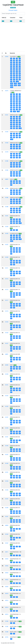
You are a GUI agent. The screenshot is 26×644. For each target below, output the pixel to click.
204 (11, 76)
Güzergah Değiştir (13, 10)
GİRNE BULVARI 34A (15, 481)
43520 (7, 587)
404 (14, 78)
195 (17, 104)
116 (17, 94)
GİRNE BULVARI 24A (15, 385)
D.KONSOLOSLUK (14, 234)
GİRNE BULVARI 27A (15, 417)
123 (20, 60)
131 (14, 62)
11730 (17, 81)
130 (11, 62)
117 (20, 58)
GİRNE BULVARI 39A (15, 534)
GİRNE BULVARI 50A (15, 525)
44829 (7, 179)
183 (11, 70)
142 (17, 62)
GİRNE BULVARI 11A (15, 227)
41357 (7, 499)
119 (11, 60)
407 (20, 108)
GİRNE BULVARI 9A (15, 207)
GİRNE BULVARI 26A (15, 406)
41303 (7, 227)
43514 (7, 607)
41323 (7, 322)
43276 (7, 91)
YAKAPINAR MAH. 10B (16, 552)
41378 (7, 152)
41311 (7, 268)
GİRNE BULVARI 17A (15, 290)
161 (14, 64)
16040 (12, 83)
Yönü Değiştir (13, 8)
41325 (7, 333)
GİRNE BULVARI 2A (15, 132)
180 (17, 68)
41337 (7, 417)
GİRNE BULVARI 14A (15, 257)
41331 (7, 385)
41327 (7, 343)
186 (20, 70)
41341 (7, 437)
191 (17, 72)
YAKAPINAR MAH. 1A (15, 614)
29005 (19, 85)
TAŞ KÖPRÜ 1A (14, 57)
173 (17, 66)
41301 (7, 216)
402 (20, 76)
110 (11, 58)
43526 (7, 566)
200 (17, 74)
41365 (7, 143)
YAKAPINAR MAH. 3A (15, 600)
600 (17, 80)
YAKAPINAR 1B (14, 637)
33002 (12, 241)
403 (11, 78)
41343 (7, 132)
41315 (7, 290)
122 (17, 60)
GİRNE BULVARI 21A (15, 333)
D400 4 (12, 365)
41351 (7, 472)
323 (17, 76)
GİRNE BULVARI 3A (15, 143)
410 (11, 80)
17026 (15, 83)
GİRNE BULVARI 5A (15, 161)
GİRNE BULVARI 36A (15, 499)
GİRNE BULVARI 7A (15, 188)
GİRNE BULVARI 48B (15, 354)
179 (14, 68)
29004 (15, 85)
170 (11, 66)
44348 (7, 365)
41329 (7, 374)
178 (11, 68)
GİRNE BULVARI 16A (15, 279)
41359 (7, 508)
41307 (7, 245)
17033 (19, 83)
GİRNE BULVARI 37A (15, 508)
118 (11, 96)
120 (14, 60)
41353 (7, 481)
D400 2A (12, 179)
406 (17, 78)
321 (14, 76)
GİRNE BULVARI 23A (15, 374)
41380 (7, 161)
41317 (7, 300)
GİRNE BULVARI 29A (15, 437)
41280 (7, 632)
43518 (7, 594)
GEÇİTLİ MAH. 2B (14, 627)
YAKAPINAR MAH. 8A (15, 566)
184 (14, 70)
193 (20, 72)
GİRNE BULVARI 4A (15, 152)
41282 (7, 627)
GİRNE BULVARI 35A (15, 490)
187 (11, 72)
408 (20, 78)
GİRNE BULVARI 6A (15, 170)
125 (11, 98)
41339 (7, 428)
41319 (7, 311)
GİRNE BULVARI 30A (15, 446)
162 (17, 64)
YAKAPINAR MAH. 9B (15, 559)
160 (11, 64)
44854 (7, 525)
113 (17, 58)
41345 (7, 446)
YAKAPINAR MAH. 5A (15, 587)
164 (20, 64)
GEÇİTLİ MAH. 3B (14, 621)
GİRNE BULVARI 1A (15, 115)
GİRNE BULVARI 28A (15, 428)
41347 (7, 455)
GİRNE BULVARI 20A (15, 322)
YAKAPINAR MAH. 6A (15, 580)
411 (14, 80)
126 (14, 98)
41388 (7, 207)
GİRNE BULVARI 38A (15, 517)
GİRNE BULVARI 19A (15, 311)
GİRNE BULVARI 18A (15, 300)
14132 (20, 223)
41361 (7, 517)
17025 (12, 139)
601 (20, 80)
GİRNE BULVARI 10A (15, 216)
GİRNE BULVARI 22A (15, 343)
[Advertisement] (13, 38)
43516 (7, 600)
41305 (7, 234)
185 (17, 70)
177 (20, 66)
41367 (7, 543)
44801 (7, 354)
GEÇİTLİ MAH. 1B (14, 632)
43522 (7, 580)
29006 (12, 87)
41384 (7, 188)
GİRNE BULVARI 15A (15, 268)
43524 (7, 573)
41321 (7, 115)
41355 (7, 490)
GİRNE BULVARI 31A (15, 455)
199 (14, 74)
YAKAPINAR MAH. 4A (15, 594)
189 (14, 72)
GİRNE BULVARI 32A (15, 463)
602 (11, 81)
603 (14, 81)
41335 (7, 406)
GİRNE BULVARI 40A (15, 543)
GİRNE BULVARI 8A (15, 198)
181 (20, 68)
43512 (7, 614)
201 (20, 74)
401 (17, 106)
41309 (7, 257)
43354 (7, 57)
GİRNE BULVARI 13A (15, 245)
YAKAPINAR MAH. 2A (15, 607)
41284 (7, 621)
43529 (7, 559)
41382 (7, 170)
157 (20, 62)
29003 (12, 85)
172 (14, 66)
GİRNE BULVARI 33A (15, 472)
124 (20, 96)
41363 (7, 534)
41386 (7, 198)
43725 (7, 637)
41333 (7, 396)
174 (11, 134)
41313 (7, 279)
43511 (7, 552)
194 (11, 74)
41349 (7, 463)
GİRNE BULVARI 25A (15, 396)
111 (14, 58)
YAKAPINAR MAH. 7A (15, 573)
